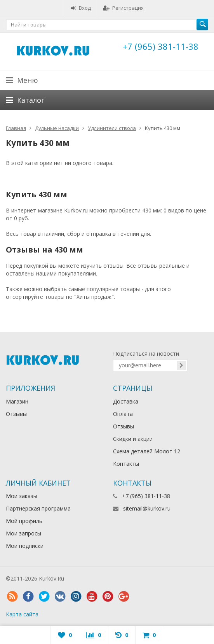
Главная (16, 128)
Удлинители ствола (112, 128)
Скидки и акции (133, 439)
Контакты (126, 464)
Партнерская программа (38, 508)
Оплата (123, 414)
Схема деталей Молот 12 (147, 451)
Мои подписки (25, 546)
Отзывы (16, 414)
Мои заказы (22, 496)
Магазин (17, 401)
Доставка (126, 401)
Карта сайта (22, 614)
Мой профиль (24, 521)
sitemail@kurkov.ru (147, 508)
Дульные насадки (57, 128)
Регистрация (123, 8)
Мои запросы (23, 533)
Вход (81, 8)
